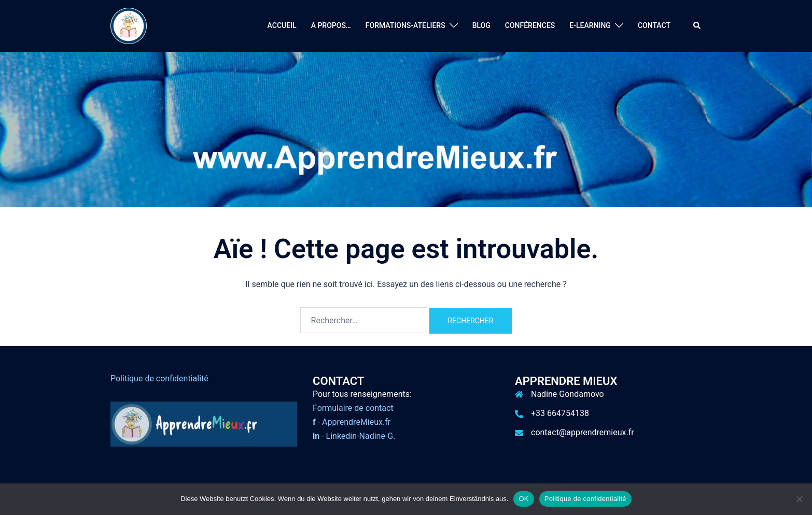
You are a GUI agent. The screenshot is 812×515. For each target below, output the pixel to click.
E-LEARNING (590, 25)
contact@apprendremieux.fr (583, 432)
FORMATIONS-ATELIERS (405, 25)
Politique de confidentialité (159, 378)
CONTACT (654, 25)
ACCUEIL (282, 25)
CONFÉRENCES (530, 25)
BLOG (481, 25)
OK (523, 499)
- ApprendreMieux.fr (352, 422)
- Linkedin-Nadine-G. (354, 436)
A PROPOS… (331, 25)
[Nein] (799, 499)
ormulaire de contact (355, 408)
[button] (697, 26)
